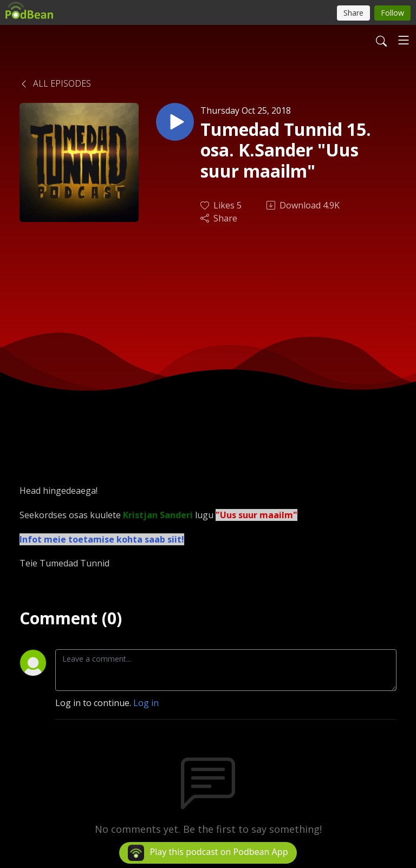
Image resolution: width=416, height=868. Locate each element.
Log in (146, 703)
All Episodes (55, 83)
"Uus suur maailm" (256, 515)
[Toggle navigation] (404, 40)
